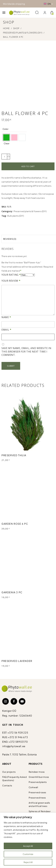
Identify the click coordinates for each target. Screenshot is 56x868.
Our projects (9, 771)
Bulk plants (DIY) (16, 215)
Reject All (28, 862)
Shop (16, 28)
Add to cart (28, 165)
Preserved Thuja (14, 454)
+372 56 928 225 (18, 731)
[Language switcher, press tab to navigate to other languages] (48, 4)
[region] (28, 840)
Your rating (11, 274)
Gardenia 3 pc (12, 591)
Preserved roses (37, 791)
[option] (6, 136)
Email (6, 328)
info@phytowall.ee (14, 745)
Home (6, 28)
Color (5, 128)
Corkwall (33, 786)
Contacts (7, 784)
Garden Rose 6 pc (15, 522)
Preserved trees (37, 796)
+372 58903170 (18, 740)
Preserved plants (38, 781)
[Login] (45, 13)
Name (6, 316)
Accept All (28, 846)
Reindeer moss (37, 771)
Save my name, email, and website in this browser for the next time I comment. (26, 350)
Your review (11, 280)
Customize (28, 854)
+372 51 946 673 (18, 736)
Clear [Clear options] (7, 142)
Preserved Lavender (17, 660)
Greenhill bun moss (39, 776)
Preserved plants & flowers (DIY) (23, 33)
